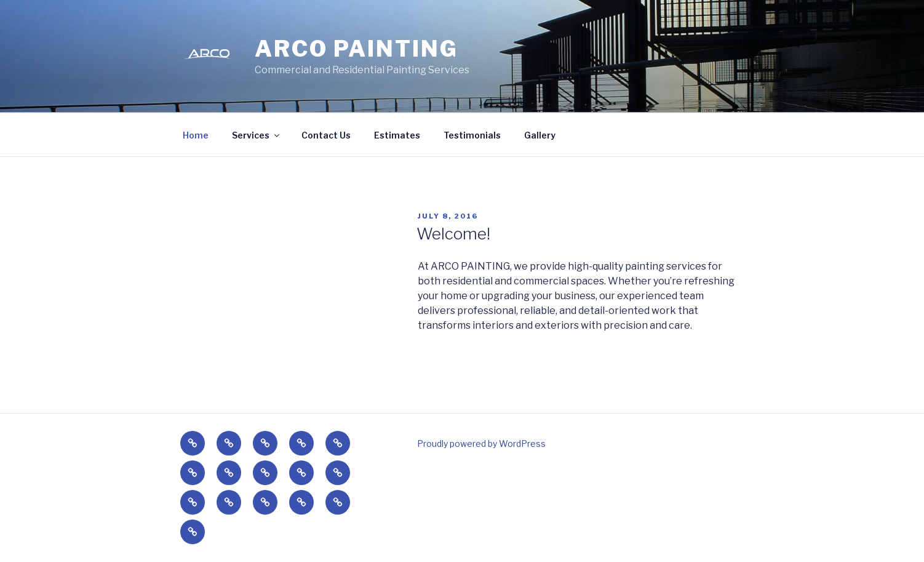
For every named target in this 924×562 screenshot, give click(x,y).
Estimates (397, 135)
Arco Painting (356, 49)
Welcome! (453, 234)
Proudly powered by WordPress (481, 444)
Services (257, 135)
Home (196, 135)
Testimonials (472, 135)
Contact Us (326, 135)
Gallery (540, 135)
